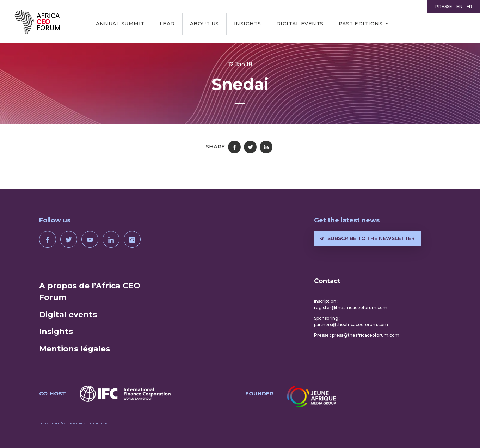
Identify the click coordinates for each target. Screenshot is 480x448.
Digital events (300, 24)
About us (204, 24)
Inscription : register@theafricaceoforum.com (351, 304)
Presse (444, 7)
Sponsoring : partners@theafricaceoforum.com (351, 321)
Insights (248, 24)
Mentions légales (75, 349)
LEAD (167, 24)
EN (459, 7)
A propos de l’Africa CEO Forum (90, 291)
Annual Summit (120, 24)
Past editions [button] (361, 24)
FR (469, 7)
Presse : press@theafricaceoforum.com (357, 335)
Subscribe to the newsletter (367, 238)
